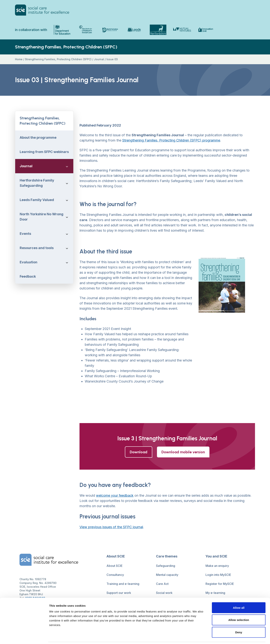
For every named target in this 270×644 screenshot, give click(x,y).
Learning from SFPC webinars (44, 152)
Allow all (239, 595)
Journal (99, 59)
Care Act (162, 584)
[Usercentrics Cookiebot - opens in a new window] (24, 637)
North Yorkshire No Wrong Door (42, 217)
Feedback (28, 277)
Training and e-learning (123, 584)
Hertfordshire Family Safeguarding (37, 183)
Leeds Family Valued (37, 200)
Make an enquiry (217, 566)
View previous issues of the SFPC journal (111, 527)
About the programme (38, 138)
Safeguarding (166, 566)
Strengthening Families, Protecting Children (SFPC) (58, 59)
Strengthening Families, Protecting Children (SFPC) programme (171, 140)
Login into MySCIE (218, 575)
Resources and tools (37, 248)
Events (25, 234)
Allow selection (239, 607)
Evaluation (28, 262)
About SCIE (115, 566)
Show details (197, 637)
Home (19, 59)
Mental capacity (167, 575)
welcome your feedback (115, 496)
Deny (239, 619)
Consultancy (115, 575)
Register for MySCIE (220, 584)
